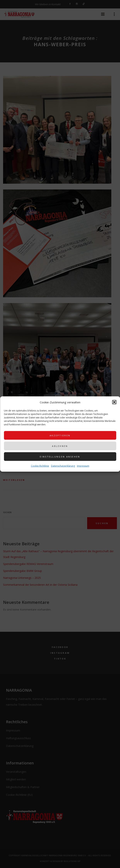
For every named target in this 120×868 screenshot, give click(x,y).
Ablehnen (60, 446)
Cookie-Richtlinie (40, 466)
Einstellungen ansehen (60, 456)
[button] (114, 402)
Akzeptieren (60, 435)
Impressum (83, 466)
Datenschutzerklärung (63, 466)
